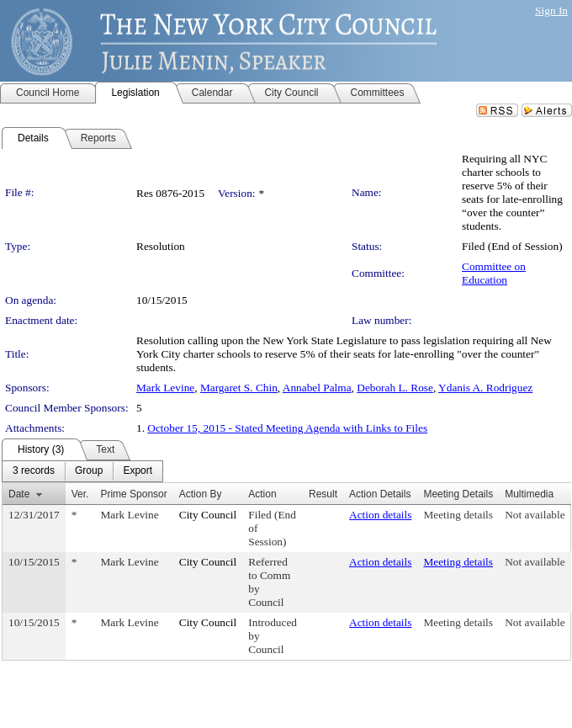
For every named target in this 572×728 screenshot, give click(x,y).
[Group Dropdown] (89, 471)
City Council (208, 515)
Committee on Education (494, 273)
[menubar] (82, 471)
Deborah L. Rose (395, 388)
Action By (201, 494)
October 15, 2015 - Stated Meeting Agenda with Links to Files (287, 428)
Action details (380, 515)
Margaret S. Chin (239, 388)
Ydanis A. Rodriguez (485, 388)
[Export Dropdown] (138, 471)
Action (262, 494)
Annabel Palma (317, 388)
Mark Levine (165, 388)
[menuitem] (34, 471)
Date (19, 494)
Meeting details (458, 515)
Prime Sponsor (133, 494)
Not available (535, 515)
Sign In (551, 11)
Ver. (80, 494)
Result (323, 494)
